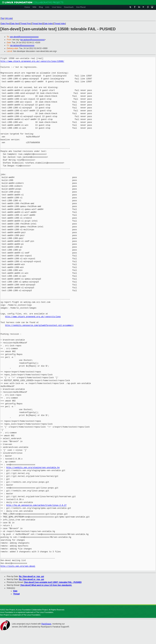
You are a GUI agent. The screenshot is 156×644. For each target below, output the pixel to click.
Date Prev (5, 24)
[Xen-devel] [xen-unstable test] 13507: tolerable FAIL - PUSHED (53, 582)
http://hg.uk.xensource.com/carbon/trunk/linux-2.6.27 (36, 505)
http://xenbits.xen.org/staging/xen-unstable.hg (33, 468)
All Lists (9, 18)
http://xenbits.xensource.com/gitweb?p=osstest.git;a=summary (39, 325)
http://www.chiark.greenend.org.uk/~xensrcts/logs (33, 317)
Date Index (48, 24)
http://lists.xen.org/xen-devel (18, 566)
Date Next (15, 24)
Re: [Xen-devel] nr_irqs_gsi (31, 576)
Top (2, 18)
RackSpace (46, 624)
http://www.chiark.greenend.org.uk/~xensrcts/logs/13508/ (32, 61)
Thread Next (37, 24)
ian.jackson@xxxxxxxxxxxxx (32, 40)
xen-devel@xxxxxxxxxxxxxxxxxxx (24, 37)
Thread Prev (25, 24)
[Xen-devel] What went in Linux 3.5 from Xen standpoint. (46, 585)
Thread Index (60, 24)
